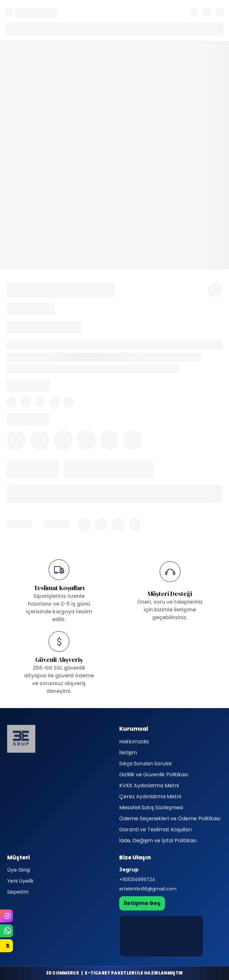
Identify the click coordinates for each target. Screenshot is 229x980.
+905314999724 (137, 879)
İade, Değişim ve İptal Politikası (158, 840)
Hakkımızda (134, 742)
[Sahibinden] (6, 946)
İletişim (128, 753)
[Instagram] (6, 916)
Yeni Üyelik (20, 881)
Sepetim (18, 892)
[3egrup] (21, 739)
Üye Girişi (19, 870)
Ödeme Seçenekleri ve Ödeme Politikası (170, 818)
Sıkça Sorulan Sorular (146, 764)
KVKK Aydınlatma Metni (149, 786)
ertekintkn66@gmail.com (148, 889)
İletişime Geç (142, 903)
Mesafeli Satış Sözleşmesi (151, 808)
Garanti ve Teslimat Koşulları (156, 829)
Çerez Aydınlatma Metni (150, 797)
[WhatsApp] (6, 931)
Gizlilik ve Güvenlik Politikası (154, 775)
